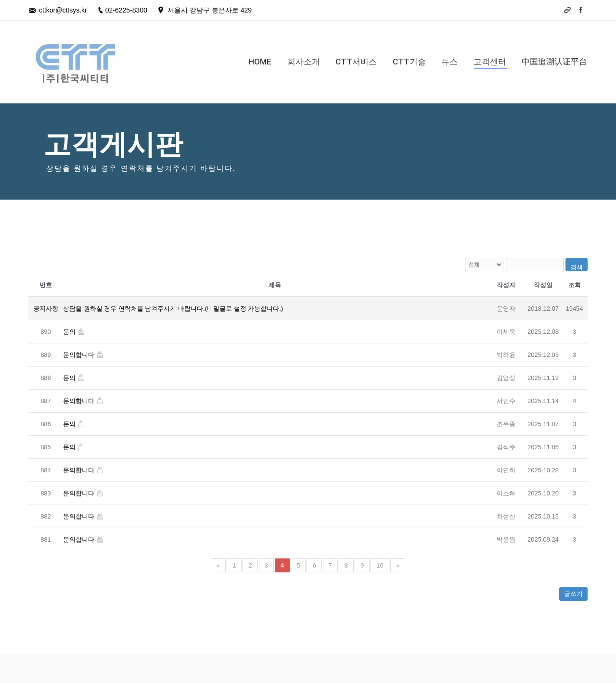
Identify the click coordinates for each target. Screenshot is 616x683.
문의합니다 (83, 355)
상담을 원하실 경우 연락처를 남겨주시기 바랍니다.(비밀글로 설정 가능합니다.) (173, 309)
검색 (577, 267)
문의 (74, 332)
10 (380, 565)
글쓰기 (573, 594)
